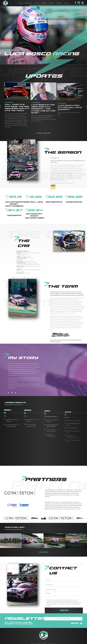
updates (20, 3)
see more (43, 552)
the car (37, 3)
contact (67, 3)
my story (52, 3)
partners (59, 3)
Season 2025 (29, 3)
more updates (43, 133)
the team (44, 3)
